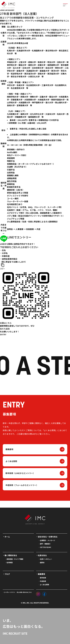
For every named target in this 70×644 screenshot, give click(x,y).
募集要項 (9, 449)
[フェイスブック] (44, 593)
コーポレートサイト (10, 592)
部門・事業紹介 (45, 544)
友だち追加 (5, 329)
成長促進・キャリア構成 (15, 559)
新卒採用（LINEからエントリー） (20, 473)
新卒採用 (43, 578)
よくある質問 (11, 461)
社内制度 (10, 562)
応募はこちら (6, 323)
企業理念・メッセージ (47, 540)
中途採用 (43, 581)
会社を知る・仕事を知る (48, 537)
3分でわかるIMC (46, 547)
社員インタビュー (46, 559)
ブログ (7, 574)
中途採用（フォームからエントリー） (22, 485)
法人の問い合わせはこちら (24, 592)
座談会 (42, 562)
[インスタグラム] (38, 593)
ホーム (7, 537)
